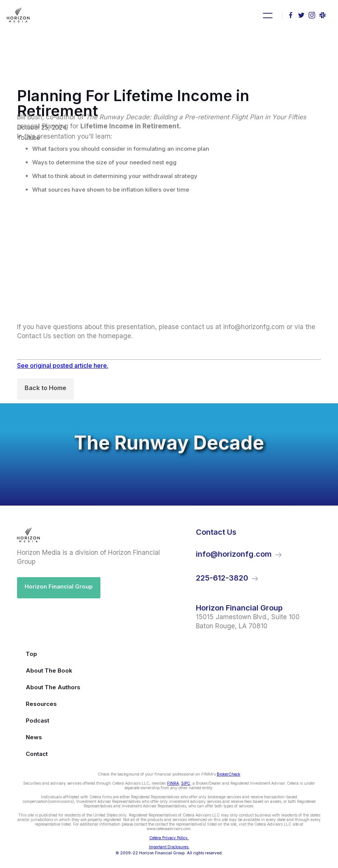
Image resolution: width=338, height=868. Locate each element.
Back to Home (45, 388)
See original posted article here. (63, 365)
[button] (267, 15)
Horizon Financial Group (59, 586)
